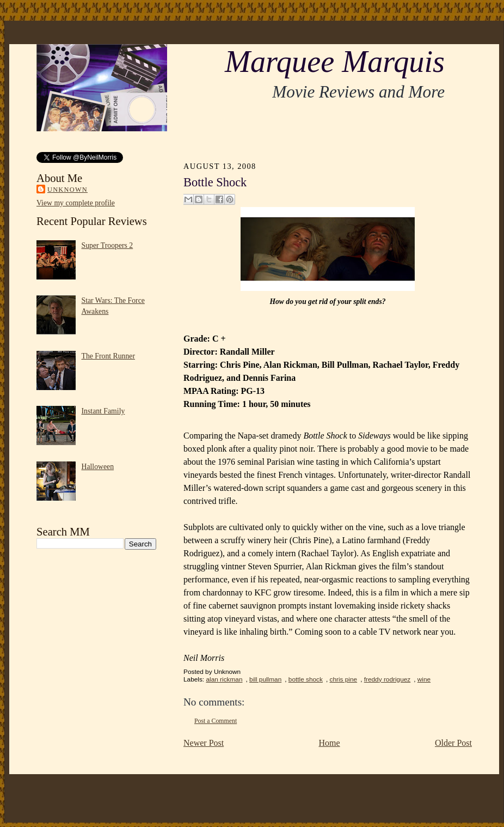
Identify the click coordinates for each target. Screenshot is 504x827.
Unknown (67, 190)
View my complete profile (76, 203)
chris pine (344, 679)
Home (330, 743)
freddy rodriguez (387, 679)
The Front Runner (109, 356)
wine (424, 679)
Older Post (453, 743)
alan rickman (224, 679)
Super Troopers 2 (107, 245)
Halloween (98, 467)
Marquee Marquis (335, 62)
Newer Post (204, 743)
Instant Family (103, 411)
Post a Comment (216, 721)
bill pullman (265, 679)
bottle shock (306, 679)
